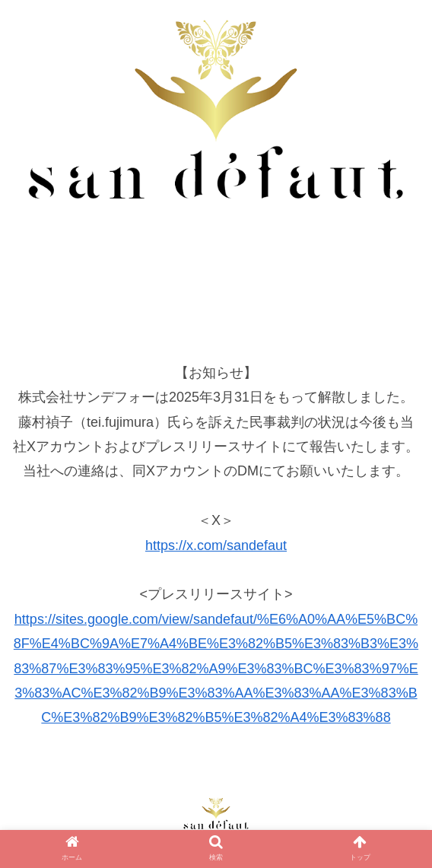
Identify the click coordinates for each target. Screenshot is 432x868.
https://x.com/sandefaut (216, 545)
